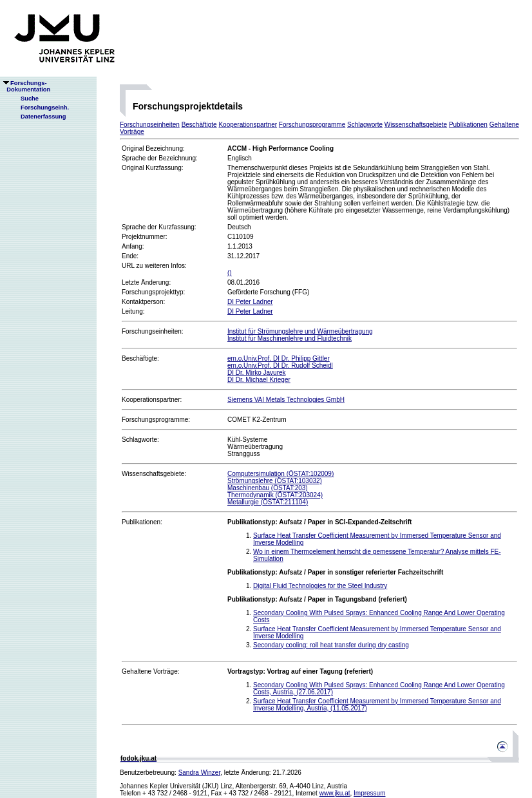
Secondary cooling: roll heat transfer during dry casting (331, 645)
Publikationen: (142, 522)
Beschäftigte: (140, 358)
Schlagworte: (140, 440)
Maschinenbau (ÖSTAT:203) (268, 488)
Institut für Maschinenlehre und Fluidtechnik (290, 338)
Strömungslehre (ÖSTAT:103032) (275, 481)
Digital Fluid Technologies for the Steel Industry (320, 586)
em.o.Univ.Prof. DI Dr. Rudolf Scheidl (280, 366)
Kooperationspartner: (152, 400)
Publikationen (468, 125)
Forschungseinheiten (150, 125)
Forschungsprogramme (312, 125)
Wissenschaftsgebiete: (154, 474)
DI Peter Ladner (250, 302)
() (230, 273)
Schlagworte (365, 125)
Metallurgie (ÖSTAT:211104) (268, 502)
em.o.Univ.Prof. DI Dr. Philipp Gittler (279, 358)
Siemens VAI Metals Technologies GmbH (286, 400)
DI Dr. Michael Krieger (259, 380)
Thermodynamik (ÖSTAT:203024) (275, 495)
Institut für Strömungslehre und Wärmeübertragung (300, 331)
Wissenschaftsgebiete (416, 125)
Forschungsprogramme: (156, 420)
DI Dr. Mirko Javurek (257, 373)
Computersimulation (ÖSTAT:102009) (280, 474)
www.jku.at (335, 793)
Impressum (369, 793)
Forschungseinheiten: (153, 331)
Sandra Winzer (200, 773)
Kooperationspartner (248, 125)
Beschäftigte (199, 125)
